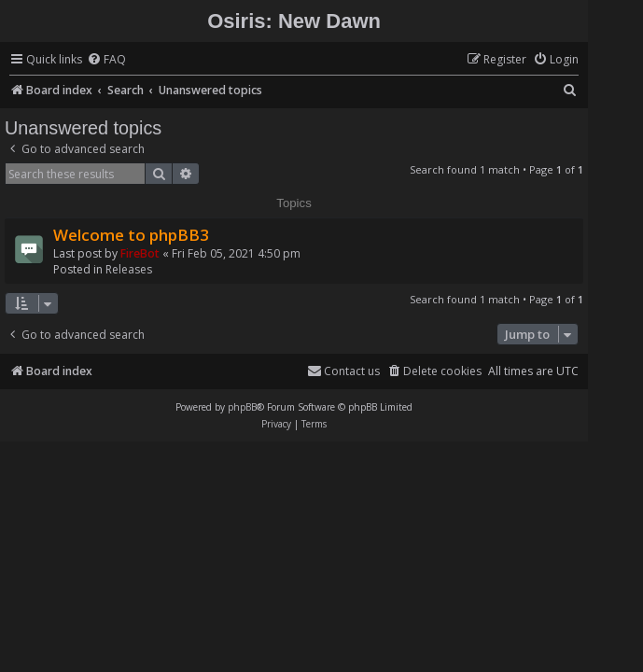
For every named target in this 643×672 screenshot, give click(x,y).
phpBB (242, 407)
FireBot (140, 253)
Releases (129, 269)
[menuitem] (106, 60)
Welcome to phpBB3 (131, 235)
